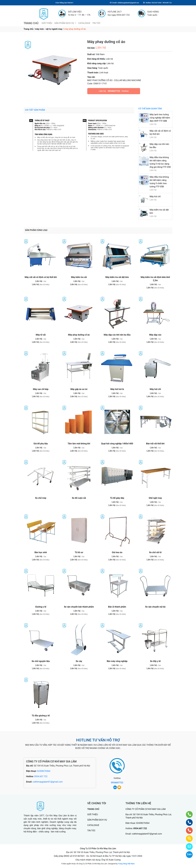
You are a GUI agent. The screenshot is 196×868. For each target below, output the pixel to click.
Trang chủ (28, 29)
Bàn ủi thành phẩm (117, 607)
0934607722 (114, 91)
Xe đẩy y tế (155, 661)
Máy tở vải (41, 335)
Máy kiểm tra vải (79, 277)
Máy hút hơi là (117, 389)
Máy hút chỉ (155, 196)
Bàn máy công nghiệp (117, 661)
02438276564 (44, 771)
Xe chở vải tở (155, 552)
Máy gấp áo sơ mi (79, 389)
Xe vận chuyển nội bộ (155, 607)
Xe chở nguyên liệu (41, 661)
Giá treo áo (117, 552)
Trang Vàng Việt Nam (126, 864)
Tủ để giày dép (117, 498)
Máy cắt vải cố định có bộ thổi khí (41, 277)
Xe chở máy (41, 498)
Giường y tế (41, 607)
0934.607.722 (41, 776)
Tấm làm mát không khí (79, 444)
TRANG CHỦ (31, 23)
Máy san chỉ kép (41, 389)
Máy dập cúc (155, 335)
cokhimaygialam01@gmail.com (48, 782)
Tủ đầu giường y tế (41, 716)
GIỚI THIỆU (47, 23)
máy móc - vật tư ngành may (49, 29)
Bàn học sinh (41, 552)
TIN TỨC (96, 23)
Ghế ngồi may (155, 498)
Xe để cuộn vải (79, 498)
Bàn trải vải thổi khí (155, 444)
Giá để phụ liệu (41, 444)
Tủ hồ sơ (79, 552)
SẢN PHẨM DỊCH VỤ (64, 23)
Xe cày (79, 661)
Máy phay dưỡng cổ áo (79, 335)
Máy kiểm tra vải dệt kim (117, 277)
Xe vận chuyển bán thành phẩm (79, 607)
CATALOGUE (84, 23)
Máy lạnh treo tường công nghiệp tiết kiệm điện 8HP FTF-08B (160, 118)
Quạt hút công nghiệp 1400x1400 (117, 444)
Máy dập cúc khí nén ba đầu (117, 335)
